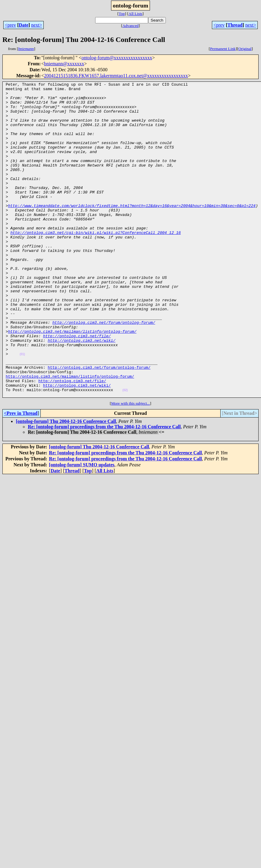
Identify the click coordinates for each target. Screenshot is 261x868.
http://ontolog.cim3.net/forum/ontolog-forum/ (104, 371)
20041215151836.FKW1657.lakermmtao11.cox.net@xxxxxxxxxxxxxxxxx (116, 76)
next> (37, 25)
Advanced (130, 26)
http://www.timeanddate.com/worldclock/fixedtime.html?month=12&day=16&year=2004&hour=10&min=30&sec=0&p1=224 (132, 231)
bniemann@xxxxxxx (64, 64)
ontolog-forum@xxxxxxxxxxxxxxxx (117, 58)
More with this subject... (130, 466)
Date (24, 25)
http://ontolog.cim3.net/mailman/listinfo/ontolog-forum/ (72, 382)
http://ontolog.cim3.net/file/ (77, 387)
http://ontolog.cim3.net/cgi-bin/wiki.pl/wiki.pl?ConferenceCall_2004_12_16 (96, 263)
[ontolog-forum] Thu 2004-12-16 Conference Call (66, 484)
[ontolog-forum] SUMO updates (82, 528)
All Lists (135, 14)
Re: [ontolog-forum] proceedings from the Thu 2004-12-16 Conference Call (104, 490)
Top (122, 14)
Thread (235, 25)
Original (245, 49)
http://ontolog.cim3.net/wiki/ (81, 392)
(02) (125, 452)
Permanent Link (223, 49)
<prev (10, 25)
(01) (22, 409)
